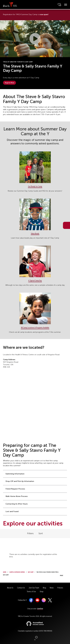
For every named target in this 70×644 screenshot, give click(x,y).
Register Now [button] (10, 83)
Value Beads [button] (35, 233)
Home (5, 572)
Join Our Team (34, 588)
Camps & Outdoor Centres (17, 572)
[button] (35, 39)
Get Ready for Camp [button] (35, 186)
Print (62, 574)
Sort (41, 533)
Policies (60, 588)
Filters (30, 533)
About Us (10, 588)
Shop (42, 592)
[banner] (10, 4)
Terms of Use (31, 592)
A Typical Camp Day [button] (35, 280)
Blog (44, 588)
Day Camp (31, 572)
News (52, 588)
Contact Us (21, 588)
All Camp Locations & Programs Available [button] (35, 327)
